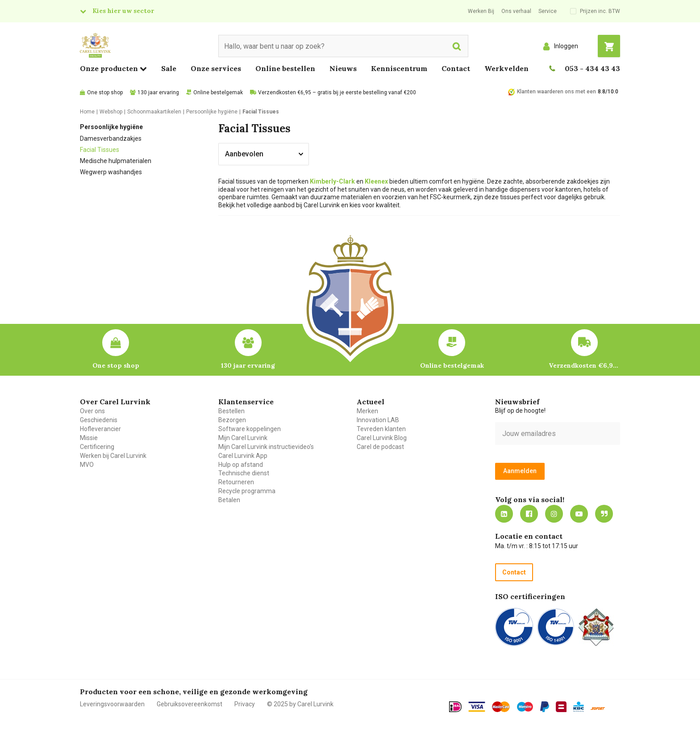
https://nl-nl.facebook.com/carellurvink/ (529, 514)
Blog (604, 514)
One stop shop (105, 92)
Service (548, 11)
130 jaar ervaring (158, 92)
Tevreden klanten (381, 429)
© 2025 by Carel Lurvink (300, 704)
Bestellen (231, 411)
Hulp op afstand (241, 465)
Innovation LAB (378, 420)
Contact (456, 68)
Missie (89, 438)
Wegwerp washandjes (111, 172)
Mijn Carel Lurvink (243, 438)
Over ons (92, 411)
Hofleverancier (100, 429)
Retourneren (236, 482)
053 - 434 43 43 (592, 68)
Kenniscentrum (399, 68)
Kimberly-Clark (332, 181)
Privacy (245, 704)
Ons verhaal (516, 11)
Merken (367, 411)
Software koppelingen (250, 429)
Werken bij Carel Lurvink (113, 456)
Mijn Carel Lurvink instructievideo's (266, 447)
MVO (87, 465)
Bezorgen (232, 420)
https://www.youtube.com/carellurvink (579, 514)
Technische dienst (244, 473)
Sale (169, 68)
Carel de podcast (380, 447)
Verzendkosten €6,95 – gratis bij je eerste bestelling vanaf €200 (337, 92)
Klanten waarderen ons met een (556, 92)
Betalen (229, 500)
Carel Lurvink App (243, 456)
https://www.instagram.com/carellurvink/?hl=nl (554, 514)
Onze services (216, 68)
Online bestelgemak (218, 92)
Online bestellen (285, 68)
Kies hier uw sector (123, 11)
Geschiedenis (99, 420)
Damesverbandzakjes (111, 138)
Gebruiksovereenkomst (190, 704)
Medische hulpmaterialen (116, 161)
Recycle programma (247, 491)
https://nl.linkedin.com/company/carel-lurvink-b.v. (504, 514)
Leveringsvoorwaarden (112, 704)
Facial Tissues (100, 150)
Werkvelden (506, 68)
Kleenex (376, 181)
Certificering (97, 447)
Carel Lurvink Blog (382, 438)
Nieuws (343, 68)
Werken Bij (481, 11)
